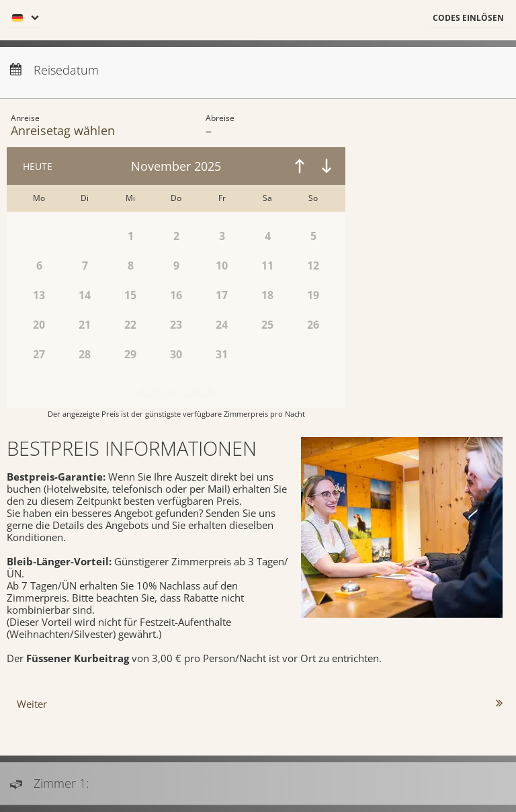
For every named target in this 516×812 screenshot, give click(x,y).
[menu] (25, 18)
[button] (468, 18)
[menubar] (258, 20)
